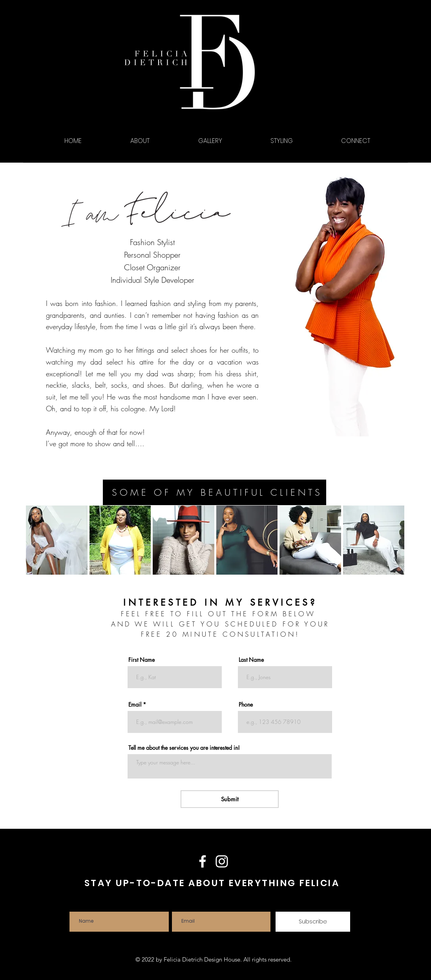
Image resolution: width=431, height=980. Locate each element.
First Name (142, 660)
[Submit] (230, 799)
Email (135, 705)
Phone (246, 705)
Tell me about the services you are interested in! (184, 748)
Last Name (251, 660)
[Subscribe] (313, 922)
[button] (57, 540)
